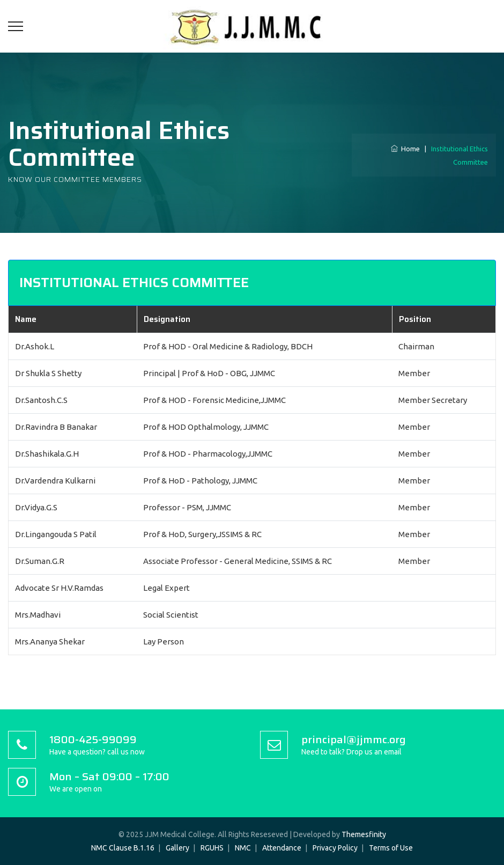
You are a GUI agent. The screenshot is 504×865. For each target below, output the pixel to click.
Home (405, 149)
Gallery (177, 848)
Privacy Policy (335, 848)
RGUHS (212, 848)
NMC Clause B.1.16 (123, 848)
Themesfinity (364, 834)
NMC (243, 848)
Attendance (282, 848)
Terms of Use (391, 848)
